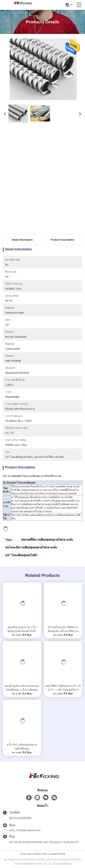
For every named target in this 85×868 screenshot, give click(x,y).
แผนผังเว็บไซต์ (57, 854)
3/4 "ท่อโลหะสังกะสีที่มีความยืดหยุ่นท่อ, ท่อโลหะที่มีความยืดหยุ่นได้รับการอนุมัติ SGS (63, 629)
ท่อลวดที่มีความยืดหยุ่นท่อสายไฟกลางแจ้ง (47, 540)
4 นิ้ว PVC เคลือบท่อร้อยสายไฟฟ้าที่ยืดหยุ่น (22, 747)
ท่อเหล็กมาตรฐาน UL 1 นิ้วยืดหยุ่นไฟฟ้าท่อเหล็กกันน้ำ (22, 629)
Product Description (62, 240)
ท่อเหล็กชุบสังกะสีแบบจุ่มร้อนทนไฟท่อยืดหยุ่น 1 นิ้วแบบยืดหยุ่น (22, 688)
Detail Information (22, 240)
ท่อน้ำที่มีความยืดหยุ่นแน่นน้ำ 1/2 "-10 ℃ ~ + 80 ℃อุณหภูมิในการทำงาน (63, 688)
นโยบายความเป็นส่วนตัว (34, 854)
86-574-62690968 (20, 818)
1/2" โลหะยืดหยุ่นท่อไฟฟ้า (21, 555)
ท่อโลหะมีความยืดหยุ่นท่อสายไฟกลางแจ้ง (31, 547)
